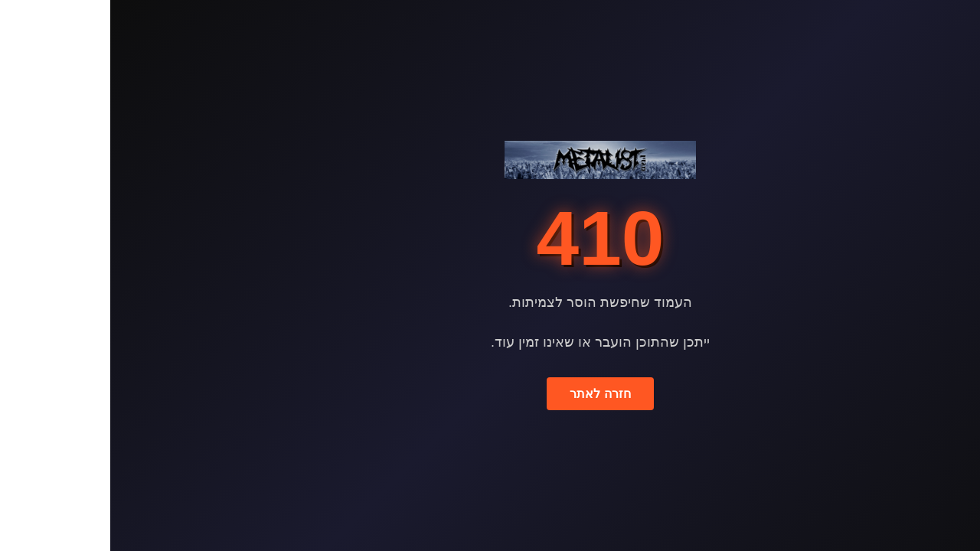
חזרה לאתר (490, 394)
